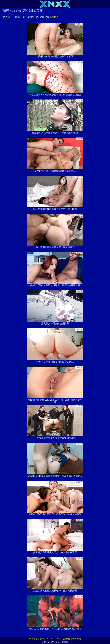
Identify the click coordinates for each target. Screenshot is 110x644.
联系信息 (33, 639)
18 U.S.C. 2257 (53, 639)
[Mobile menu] (3, 4)
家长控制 (77, 639)
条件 (42, 639)
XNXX (55, 17)
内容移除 (66, 639)
